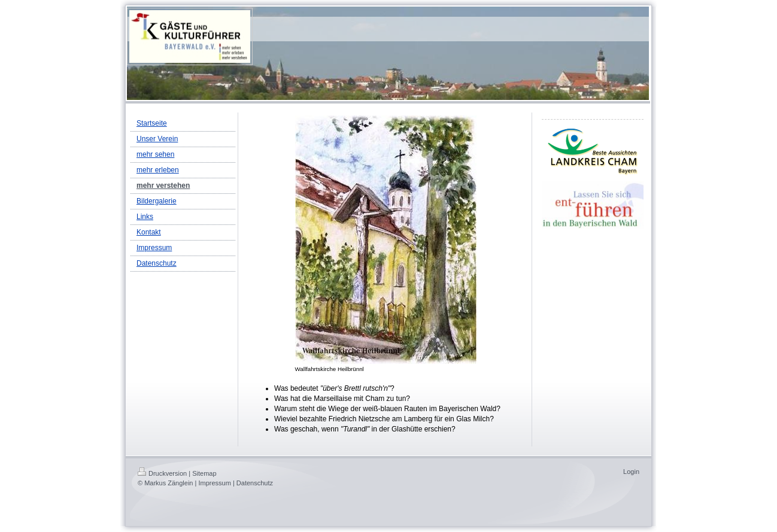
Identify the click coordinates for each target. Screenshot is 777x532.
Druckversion (162, 473)
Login (631, 472)
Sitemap (204, 473)
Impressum (214, 483)
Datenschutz (255, 483)
